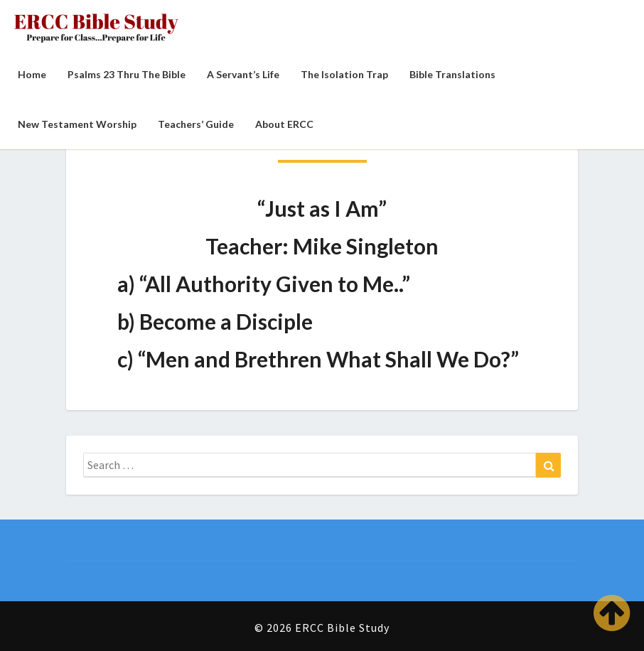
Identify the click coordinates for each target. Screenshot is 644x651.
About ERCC (284, 124)
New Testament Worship (77, 124)
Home (32, 74)
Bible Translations (452, 74)
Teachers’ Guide (196, 124)
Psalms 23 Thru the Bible (127, 74)
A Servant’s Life (243, 74)
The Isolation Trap (344, 74)
